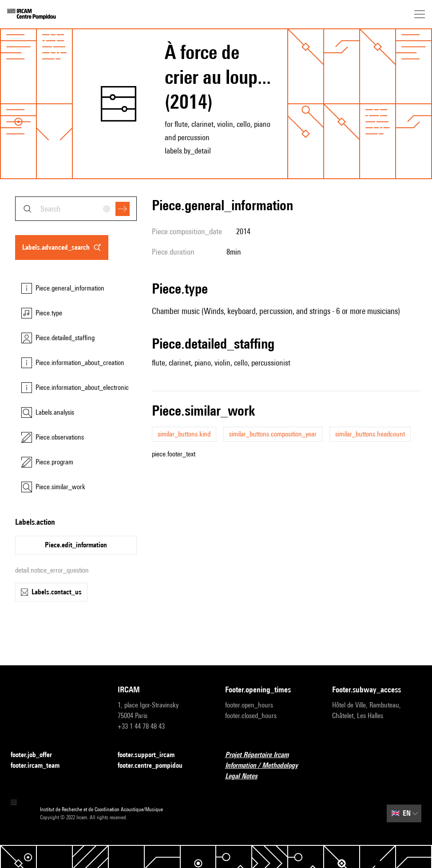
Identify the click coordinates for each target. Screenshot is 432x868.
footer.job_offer (37, 755)
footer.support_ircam (151, 755)
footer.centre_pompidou (155, 766)
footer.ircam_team (40, 766)
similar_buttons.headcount (370, 434)
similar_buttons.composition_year (273, 434)
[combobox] (76, 209)
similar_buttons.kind (184, 434)
